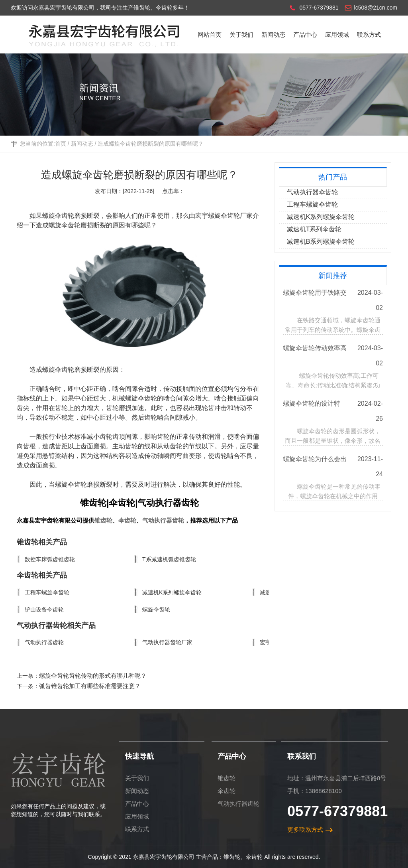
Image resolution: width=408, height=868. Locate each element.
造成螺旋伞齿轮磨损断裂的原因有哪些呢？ (151, 144)
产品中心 (137, 804)
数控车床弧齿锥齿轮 (50, 559)
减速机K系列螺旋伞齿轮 (172, 592)
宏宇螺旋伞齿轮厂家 (224, 216)
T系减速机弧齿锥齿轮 (169, 559)
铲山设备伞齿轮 (44, 610)
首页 (61, 144)
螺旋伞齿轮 (65, 225)
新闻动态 (82, 144)
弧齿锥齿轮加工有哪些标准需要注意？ (90, 686)
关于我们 (137, 778)
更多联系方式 (305, 830)
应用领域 (137, 816)
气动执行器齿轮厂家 (167, 642)
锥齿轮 (103, 520)
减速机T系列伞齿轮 (314, 229)
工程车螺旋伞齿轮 (47, 592)
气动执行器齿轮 (163, 520)
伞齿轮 (127, 520)
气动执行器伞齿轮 (312, 192)
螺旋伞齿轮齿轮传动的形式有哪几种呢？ (93, 676)
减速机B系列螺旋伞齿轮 (321, 242)
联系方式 (137, 829)
